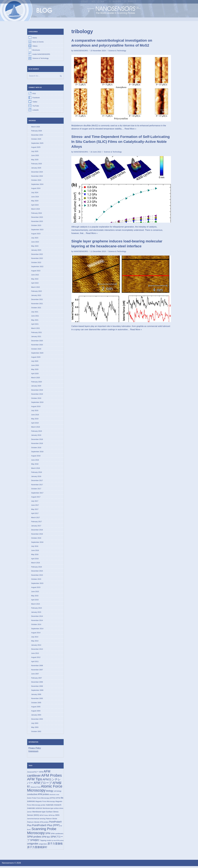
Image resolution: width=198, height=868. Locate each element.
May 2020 (35, 370)
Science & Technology (41, 58)
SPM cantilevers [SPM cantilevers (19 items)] (57, 835)
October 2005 (36, 704)
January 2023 (36, 251)
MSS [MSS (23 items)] (57, 817)
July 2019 (35, 411)
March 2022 (36, 288)
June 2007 (35, 675)
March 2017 (36, 519)
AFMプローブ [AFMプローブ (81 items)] (43, 785)
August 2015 (36, 589)
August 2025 (36, 147)
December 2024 (37, 172)
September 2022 (37, 267)
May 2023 (35, 246)
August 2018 (36, 457)
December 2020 (37, 341)
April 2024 (35, 205)
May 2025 (35, 160)
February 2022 (37, 292)
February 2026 (37, 131)
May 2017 (35, 510)
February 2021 (37, 333)
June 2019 (35, 415)
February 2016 (37, 568)
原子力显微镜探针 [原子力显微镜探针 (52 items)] (37, 849)
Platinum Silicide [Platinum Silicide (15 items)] (51, 820)
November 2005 (37, 700)
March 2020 (36, 378)
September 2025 (37, 143)
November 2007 (37, 671)
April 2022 (35, 283)
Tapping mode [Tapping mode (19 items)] (46, 842)
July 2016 (35, 547)
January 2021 (36, 337)
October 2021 (36, 308)
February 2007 (37, 679)
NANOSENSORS (81, 51)
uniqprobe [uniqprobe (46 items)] (33, 845)
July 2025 (35, 151)
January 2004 (36, 717)
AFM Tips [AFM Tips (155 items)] (35, 781)
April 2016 (35, 560)
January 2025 (36, 168)
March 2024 (36, 209)
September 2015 (37, 585)
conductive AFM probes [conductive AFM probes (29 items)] (38, 796)
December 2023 (37, 218)
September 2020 (37, 354)
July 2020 (35, 362)
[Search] (45, 76)
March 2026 (36, 127)
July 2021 (35, 312)
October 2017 (36, 490)
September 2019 (37, 403)
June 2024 (35, 197)
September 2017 (37, 494)
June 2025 (35, 156)
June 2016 (35, 552)
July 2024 (35, 193)
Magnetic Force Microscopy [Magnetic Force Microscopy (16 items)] (45, 803)
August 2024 (36, 189)
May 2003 (35, 729)
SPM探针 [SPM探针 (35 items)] (35, 842)
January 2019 (36, 436)
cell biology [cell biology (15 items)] (58, 793)
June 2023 (35, 242)
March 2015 (36, 605)
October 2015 (36, 580)
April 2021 (35, 325)
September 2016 (37, 543)
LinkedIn (36, 110)
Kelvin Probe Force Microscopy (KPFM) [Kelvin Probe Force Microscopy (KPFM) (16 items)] (41, 800)
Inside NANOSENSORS (41, 54)
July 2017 (35, 502)
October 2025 (36, 139)
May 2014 (35, 642)
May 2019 (35, 420)
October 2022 (36, 263)
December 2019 (37, 391)
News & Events (38, 42)
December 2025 (37, 135)
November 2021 (37, 304)
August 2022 (36, 271)
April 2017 (35, 514)
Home (35, 38)
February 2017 (37, 523)
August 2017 (36, 498)
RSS (34, 94)
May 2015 (35, 597)
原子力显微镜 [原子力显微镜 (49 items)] (55, 845)
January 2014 (36, 646)
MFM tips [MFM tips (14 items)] (52, 817)
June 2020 (35, 366)
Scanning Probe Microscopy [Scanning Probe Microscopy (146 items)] (42, 833)
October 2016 (36, 539)
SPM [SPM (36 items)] (48, 835)
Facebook (36, 98)
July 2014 (35, 638)
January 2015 (36, 613)
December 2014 (37, 618)
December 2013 (37, 650)
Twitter (35, 102)
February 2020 (37, 383)
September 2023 (37, 230)
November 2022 (37, 259)
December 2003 (37, 721)
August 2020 (36, 358)
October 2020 (36, 349)
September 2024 (37, 185)
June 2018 (35, 461)
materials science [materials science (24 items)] (35, 810)
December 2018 (37, 440)
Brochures (36, 50)
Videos (35, 46)
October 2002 (36, 733)
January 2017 (36, 527)
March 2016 (36, 564)
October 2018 (36, 448)
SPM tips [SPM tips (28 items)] (46, 839)
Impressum (33, 753)
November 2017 (37, 486)
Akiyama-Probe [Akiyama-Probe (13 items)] (35, 789)
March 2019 (36, 428)
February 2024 (37, 213)
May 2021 (35, 321)
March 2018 (36, 469)
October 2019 (36, 399)
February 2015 (37, 609)
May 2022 (35, 279)
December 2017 (37, 481)
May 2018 (35, 465)
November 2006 (37, 688)
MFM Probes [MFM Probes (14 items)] (44, 817)
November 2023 (37, 222)
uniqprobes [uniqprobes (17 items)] (43, 846)
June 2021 (35, 316)
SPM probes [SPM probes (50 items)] (34, 839)
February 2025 (37, 164)
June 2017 (35, 506)
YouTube (36, 106)
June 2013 (35, 655)
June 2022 (35, 275)
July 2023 (35, 238)
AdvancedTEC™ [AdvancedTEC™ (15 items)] (33, 774)
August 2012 (36, 659)
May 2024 (35, 201)
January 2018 (36, 477)
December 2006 (37, 683)
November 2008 (37, 667)
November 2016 (37, 535)
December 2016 (37, 531)
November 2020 (37, 345)
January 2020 (36, 387)
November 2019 (37, 395)
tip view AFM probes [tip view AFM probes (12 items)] (58, 842)
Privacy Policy (35, 750)
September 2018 (37, 453)
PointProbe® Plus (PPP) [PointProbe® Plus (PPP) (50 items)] (46, 827)
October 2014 (36, 626)
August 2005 (36, 708)
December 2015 (37, 572)
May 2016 (35, 556)
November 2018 (37, 444)
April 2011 (35, 663)
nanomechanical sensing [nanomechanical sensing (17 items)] (36, 820)
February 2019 (37, 432)
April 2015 (35, 601)
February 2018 (37, 473)
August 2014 (36, 634)
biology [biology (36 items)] (50, 792)
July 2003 (35, 725)
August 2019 (36, 407)
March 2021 (36, 329)
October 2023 (36, 226)
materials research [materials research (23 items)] (54, 807)
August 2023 (36, 234)
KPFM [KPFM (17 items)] (58, 800)
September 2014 (37, 630)
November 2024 (37, 176)
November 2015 (37, 576)
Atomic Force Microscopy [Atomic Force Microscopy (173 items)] (45, 790)
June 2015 (35, 593)
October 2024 (36, 180)
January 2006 (36, 696)
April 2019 (35, 424)
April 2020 (35, 374)
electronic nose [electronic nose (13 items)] (54, 796)
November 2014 (37, 622)
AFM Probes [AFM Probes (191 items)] (52, 777)
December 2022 (37, 255)
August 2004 (36, 712)
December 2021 (37, 300)
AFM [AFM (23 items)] (41, 773)
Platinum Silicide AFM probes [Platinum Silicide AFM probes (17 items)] (38, 824)
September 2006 (37, 692)
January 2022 (36, 296)
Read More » (131, 129)
